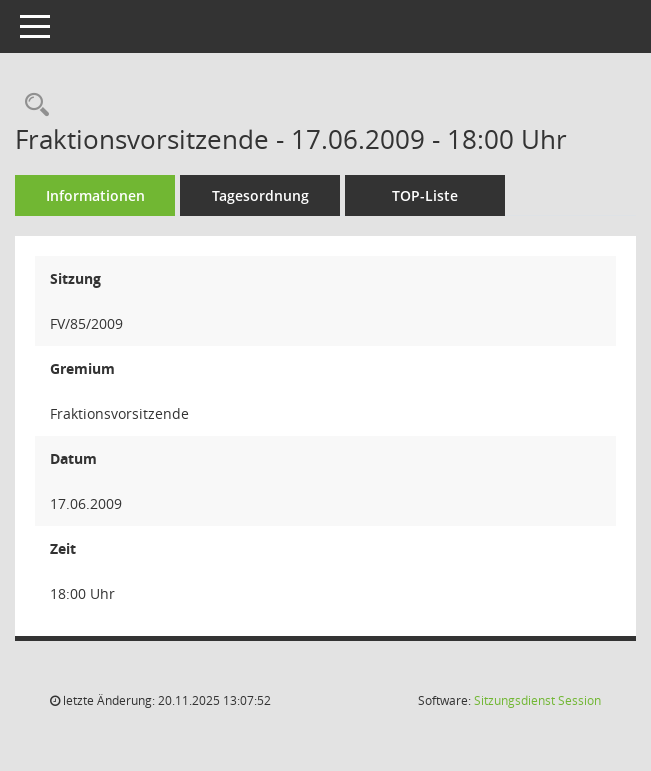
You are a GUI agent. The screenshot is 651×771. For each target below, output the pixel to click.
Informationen (95, 195)
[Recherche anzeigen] (32, 105)
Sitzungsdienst (537, 700)
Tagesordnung (260, 195)
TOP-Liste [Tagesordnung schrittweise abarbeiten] (425, 195)
